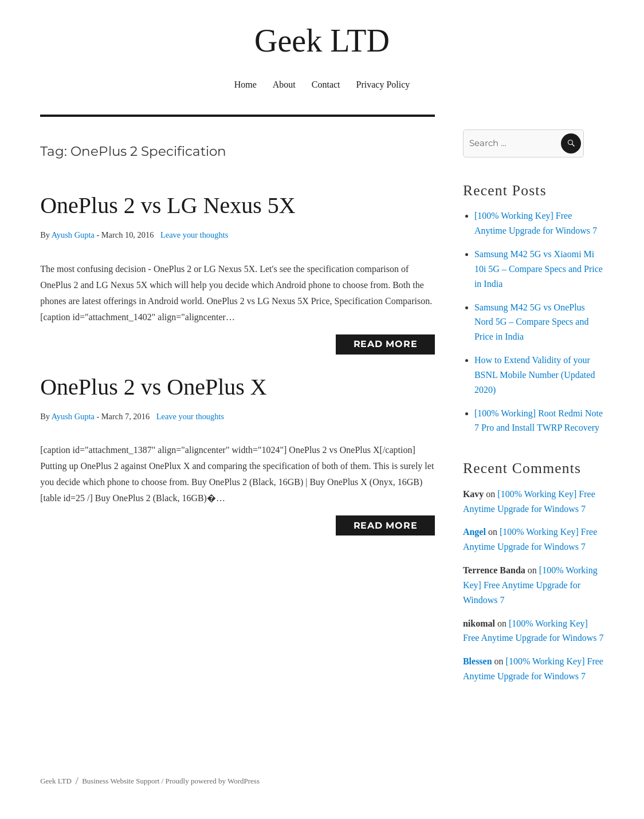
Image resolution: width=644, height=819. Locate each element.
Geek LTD (322, 41)
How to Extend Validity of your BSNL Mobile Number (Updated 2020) (535, 375)
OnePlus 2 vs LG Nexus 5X (168, 205)
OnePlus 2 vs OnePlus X (154, 387)
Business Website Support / (123, 781)
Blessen (478, 661)
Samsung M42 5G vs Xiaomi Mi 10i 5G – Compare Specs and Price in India (539, 269)
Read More (386, 344)
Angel (474, 532)
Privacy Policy (383, 84)
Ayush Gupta (73, 235)
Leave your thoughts (194, 235)
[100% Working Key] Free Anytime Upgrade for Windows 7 (530, 585)
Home (246, 84)
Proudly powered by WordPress (213, 781)
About (284, 84)
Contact (326, 84)
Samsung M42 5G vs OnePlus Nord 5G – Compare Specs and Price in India (532, 322)
